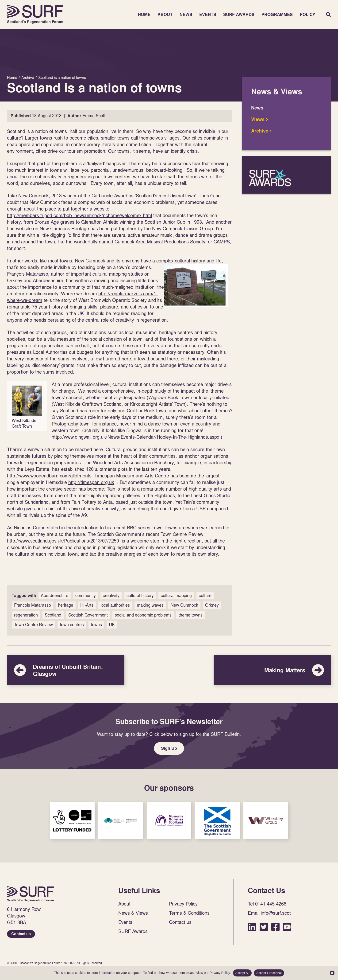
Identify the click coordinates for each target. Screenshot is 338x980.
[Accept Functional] (332, 973)
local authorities (115, 605)
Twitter (264, 927)
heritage (66, 605)
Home (35, 14)
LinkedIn (252, 927)
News (186, 14)
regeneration (26, 615)
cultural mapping (176, 595)
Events (208, 14)
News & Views (133, 913)
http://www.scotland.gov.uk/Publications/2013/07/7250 (63, 541)
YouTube (287, 927)
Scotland (53, 615)
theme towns (191, 615)
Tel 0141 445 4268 (267, 904)
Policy (307, 14)
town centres (72, 625)
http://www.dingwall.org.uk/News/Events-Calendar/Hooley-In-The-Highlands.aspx (135, 437)
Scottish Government (88, 615)
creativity (111, 595)
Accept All (242, 973)
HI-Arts (87, 605)
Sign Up (169, 748)
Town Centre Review (33, 625)
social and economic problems (143, 615)
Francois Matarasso (33, 605)
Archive (260, 131)
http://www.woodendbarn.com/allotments (49, 476)
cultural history (140, 595)
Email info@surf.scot (269, 913)
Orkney (212, 605)
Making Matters (272, 670)
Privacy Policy (183, 904)
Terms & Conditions (189, 913)
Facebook (275, 927)
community (86, 595)
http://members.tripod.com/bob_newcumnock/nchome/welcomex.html (79, 215)
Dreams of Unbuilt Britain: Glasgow (66, 670)
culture (205, 595)
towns (96, 625)
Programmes (277, 14)
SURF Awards (239, 14)
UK (112, 625)
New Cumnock (184, 605)
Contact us (21, 934)
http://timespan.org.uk (91, 482)
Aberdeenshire (55, 595)
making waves (150, 605)
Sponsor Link (72, 821)
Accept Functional (269, 973)
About (165, 14)
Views (258, 119)
